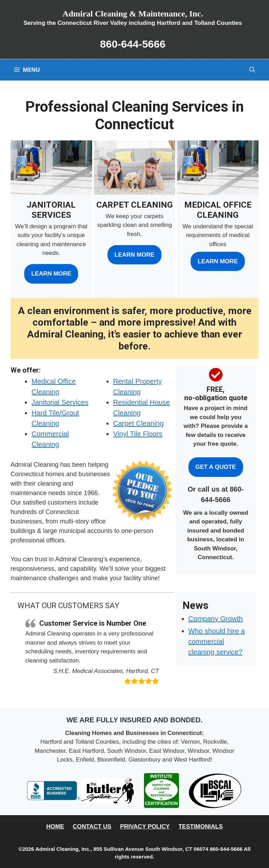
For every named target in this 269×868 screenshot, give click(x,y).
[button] (252, 70)
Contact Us (92, 827)
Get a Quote (216, 467)
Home (55, 827)
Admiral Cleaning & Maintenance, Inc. (133, 14)
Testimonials (201, 827)
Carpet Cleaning (139, 423)
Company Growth (216, 619)
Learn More (51, 274)
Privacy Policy (145, 827)
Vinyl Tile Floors (138, 434)
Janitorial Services (60, 402)
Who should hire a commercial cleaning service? (217, 641)
